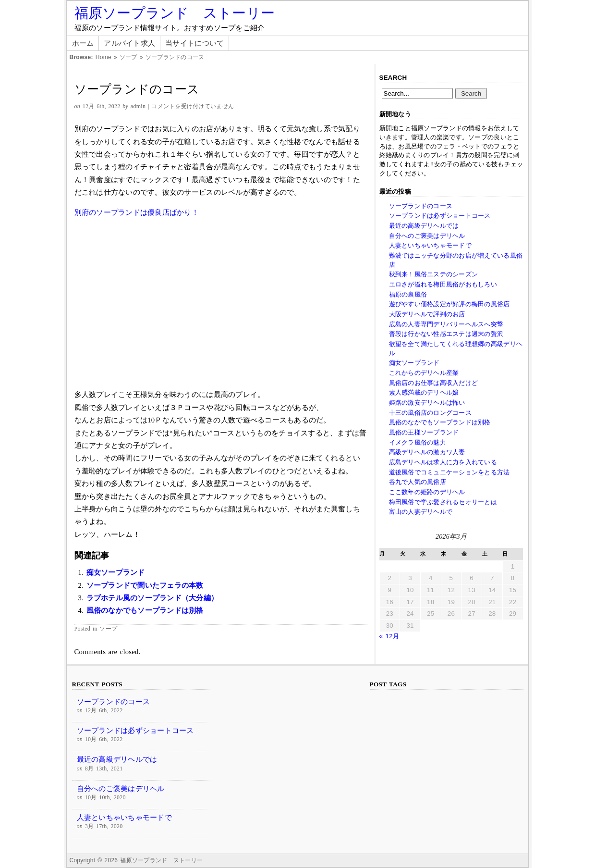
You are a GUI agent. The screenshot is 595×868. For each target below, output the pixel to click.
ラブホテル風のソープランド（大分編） (152, 598)
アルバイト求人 (129, 43)
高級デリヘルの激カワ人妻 (427, 452)
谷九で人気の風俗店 (418, 482)
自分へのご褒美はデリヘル (427, 236)
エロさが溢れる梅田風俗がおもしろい (443, 284)
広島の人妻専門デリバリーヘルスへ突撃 (446, 324)
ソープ (128, 57)
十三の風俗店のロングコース (430, 413)
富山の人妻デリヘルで (421, 512)
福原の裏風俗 (408, 294)
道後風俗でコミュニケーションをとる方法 (449, 472)
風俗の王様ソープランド (424, 432)
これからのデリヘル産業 (424, 373)
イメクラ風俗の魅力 (418, 442)
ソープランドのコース (421, 206)
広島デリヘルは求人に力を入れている (443, 462)
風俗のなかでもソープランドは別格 (145, 610)
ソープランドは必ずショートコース (440, 216)
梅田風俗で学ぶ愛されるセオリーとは (443, 502)
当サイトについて (194, 43)
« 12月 (389, 636)
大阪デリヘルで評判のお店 (427, 314)
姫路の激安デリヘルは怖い (427, 403)
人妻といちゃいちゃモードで (430, 245)
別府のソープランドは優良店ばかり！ (137, 212)
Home (103, 57)
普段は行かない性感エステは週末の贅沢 (446, 334)
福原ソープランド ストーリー (175, 13)
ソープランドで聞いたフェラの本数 (145, 585)
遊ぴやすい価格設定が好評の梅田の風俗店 (449, 304)
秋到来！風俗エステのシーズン (434, 274)
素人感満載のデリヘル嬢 (424, 392)
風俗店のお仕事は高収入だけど (434, 383)
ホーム (83, 43)
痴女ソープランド (116, 572)
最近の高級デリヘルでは (424, 226)
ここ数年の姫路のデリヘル (427, 492)
